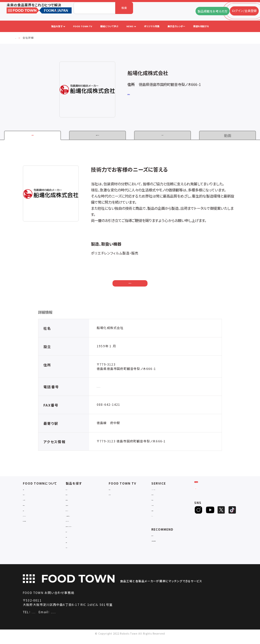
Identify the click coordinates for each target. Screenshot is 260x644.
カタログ (162, 135)
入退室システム (75, 496)
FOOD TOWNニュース (166, 491)
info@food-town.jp (87, 618)
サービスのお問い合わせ (38, 523)
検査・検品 (72, 542)
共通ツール (72, 537)
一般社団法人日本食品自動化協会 (172, 542)
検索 (124, 8)
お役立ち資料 (160, 501)
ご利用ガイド (31, 496)
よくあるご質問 (32, 501)
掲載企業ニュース (162, 496)
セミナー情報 (117, 491)
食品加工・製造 (75, 501)
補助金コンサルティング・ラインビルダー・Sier (87, 530)
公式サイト (134, 94)
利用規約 (28, 512)
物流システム (74, 491)
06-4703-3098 (43, 618)
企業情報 (32, 135)
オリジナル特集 (161, 507)
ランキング (158, 518)
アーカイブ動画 (118, 496)
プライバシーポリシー (36, 518)
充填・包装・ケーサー (78, 507)
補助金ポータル (161, 537)
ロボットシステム (76, 512)
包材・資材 (72, 548)
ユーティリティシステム (79, 523)
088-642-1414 (108, 388)
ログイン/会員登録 (210, 489)
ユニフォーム (73, 553)
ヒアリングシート (210, 503)
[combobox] (94, 8)
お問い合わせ (130, 284)
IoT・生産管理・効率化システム (85, 518)
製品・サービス (97, 135)
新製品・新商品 (160, 512)
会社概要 (28, 491)
